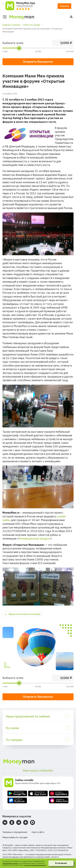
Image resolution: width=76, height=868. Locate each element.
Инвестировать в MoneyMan (38, 771)
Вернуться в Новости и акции (25, 614)
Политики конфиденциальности (35, 865)
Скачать (64, 6)
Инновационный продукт (34, 538)
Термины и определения (15, 832)
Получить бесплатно (38, 697)
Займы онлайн (24, 780)
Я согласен (61, 863)
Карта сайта (38, 832)
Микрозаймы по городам (15, 837)
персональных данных (10, 863)
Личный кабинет (71, 17)
